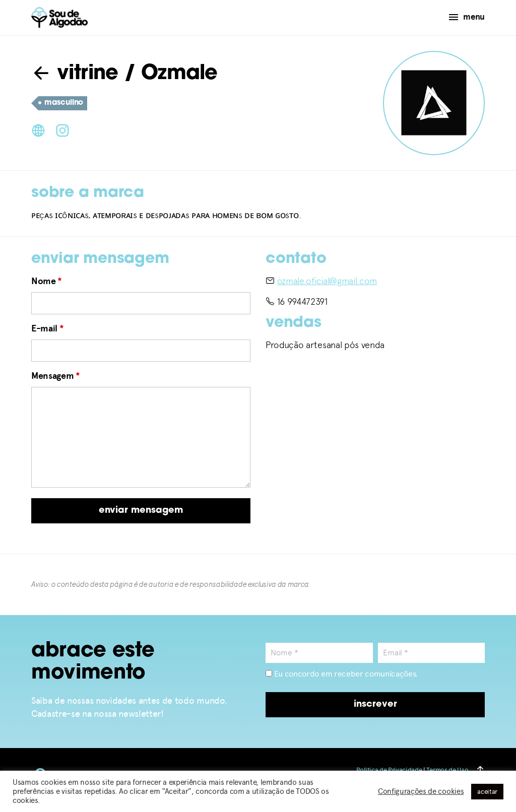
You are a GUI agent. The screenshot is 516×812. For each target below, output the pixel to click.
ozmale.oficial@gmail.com (327, 281)
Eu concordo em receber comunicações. (342, 674)
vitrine (75, 74)
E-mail (47, 328)
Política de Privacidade (389, 770)
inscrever (375, 704)
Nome (47, 281)
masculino (61, 103)
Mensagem (56, 376)
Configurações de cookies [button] (421, 791)
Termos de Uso (447, 770)
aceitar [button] (487, 792)
